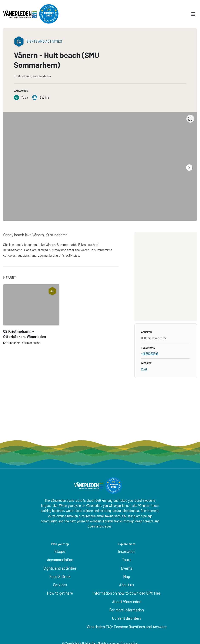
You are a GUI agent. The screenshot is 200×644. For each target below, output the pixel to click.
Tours (127, 559)
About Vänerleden (127, 601)
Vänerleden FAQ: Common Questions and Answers (127, 627)
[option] (100, 167)
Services (60, 585)
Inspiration (127, 551)
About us (127, 585)
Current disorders (127, 618)
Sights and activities (60, 568)
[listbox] (100, 167)
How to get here (60, 593)
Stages (60, 551)
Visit (144, 369)
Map (127, 576)
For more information (127, 610)
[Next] (189, 167)
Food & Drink (60, 576)
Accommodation (60, 559)
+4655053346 (150, 353)
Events (127, 568)
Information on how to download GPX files (127, 593)
